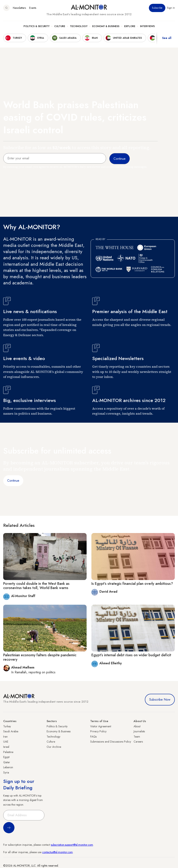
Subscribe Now (160, 700)
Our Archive (54, 747)
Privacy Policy (98, 731)
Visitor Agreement (101, 726)
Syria (6, 772)
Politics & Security (36, 26)
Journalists (139, 731)
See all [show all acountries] (167, 38)
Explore (130, 26)
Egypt (6, 757)
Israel (6, 747)
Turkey (7, 726)
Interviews (147, 26)
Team (137, 737)
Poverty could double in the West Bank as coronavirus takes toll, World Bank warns (36, 586)
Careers (138, 742)
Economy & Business (106, 26)
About (137, 726)
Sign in (171, 8)
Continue (13, 481)
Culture (60, 26)
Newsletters (19, 8)
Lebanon (8, 767)
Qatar (7, 762)
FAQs (93, 737)
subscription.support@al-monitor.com (72, 845)
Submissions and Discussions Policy (111, 742)
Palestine (8, 752)
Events (33, 8)
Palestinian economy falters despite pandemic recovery (40, 657)
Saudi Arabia (11, 731)
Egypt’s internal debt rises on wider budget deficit (131, 655)
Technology (79, 26)
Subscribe (157, 8)
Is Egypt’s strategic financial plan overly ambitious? (132, 584)
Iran (5, 737)
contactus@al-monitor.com (57, 852)
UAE (6, 742)
